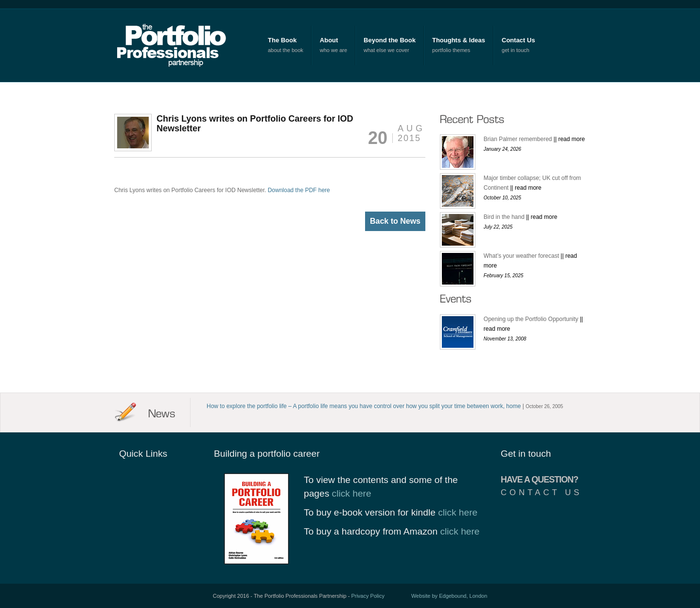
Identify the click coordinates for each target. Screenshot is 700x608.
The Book (282, 40)
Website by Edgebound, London (449, 596)
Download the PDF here (299, 190)
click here (352, 493)
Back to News (395, 221)
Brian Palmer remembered (534, 139)
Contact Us (518, 40)
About (329, 40)
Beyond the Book (390, 40)
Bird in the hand (521, 217)
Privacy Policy (367, 596)
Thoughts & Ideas (459, 40)
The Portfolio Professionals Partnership (176, 45)
